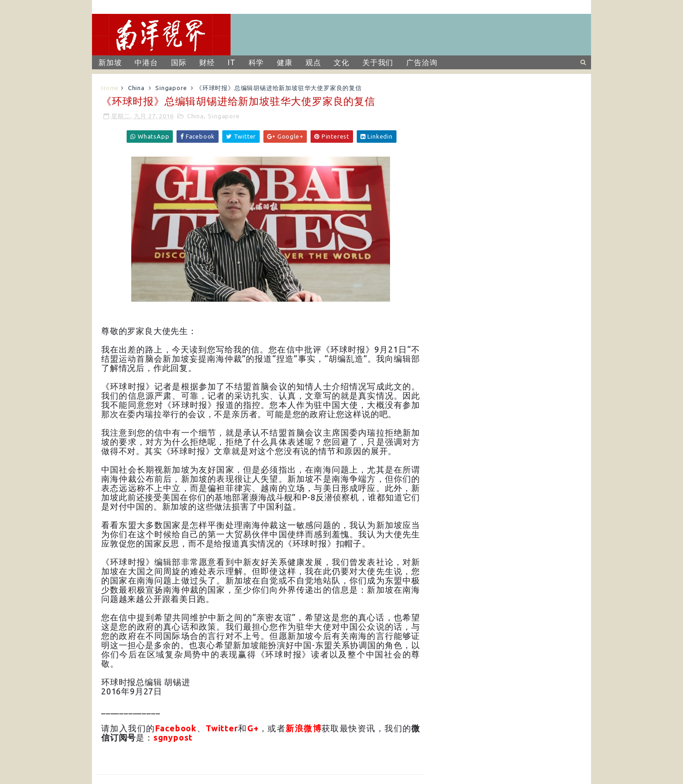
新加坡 (110, 62)
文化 (341, 62)
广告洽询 (422, 62)
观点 (313, 62)
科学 (256, 62)
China (136, 88)
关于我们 (378, 62)
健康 (285, 62)
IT (232, 62)
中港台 (146, 62)
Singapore (171, 88)
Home (110, 88)
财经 (207, 62)
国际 (179, 62)
